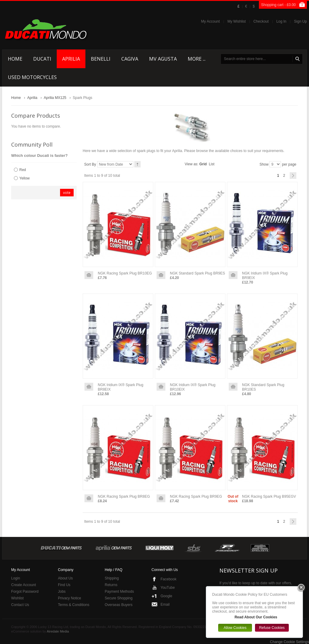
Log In (281, 21)
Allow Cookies (235, 628)
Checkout (261, 21)
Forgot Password (25, 592)
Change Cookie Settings (290, 642)
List (212, 164)
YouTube (168, 588)
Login (16, 578)
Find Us (64, 585)
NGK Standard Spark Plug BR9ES (198, 273)
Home (16, 98)
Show (264, 164)
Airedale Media (58, 631)
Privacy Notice (70, 598)
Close (301, 588)
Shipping (112, 578)
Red (23, 170)
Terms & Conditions (74, 605)
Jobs (62, 592)
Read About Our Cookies (256, 617)
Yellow (24, 178)
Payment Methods (119, 592)
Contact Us (20, 605)
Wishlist (17, 598)
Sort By (90, 164)
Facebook (169, 579)
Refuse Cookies (272, 628)
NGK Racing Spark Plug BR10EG (125, 273)
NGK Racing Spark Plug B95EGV (269, 496)
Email (165, 604)
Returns (111, 585)
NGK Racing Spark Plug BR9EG (196, 496)
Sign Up (300, 21)
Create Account (24, 585)
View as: (191, 164)
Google (166, 596)
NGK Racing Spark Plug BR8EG (124, 496)
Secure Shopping (119, 598)
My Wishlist (237, 21)
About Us (65, 578)
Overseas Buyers (119, 605)
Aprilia (32, 98)
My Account (210, 21)
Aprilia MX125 (55, 98)
